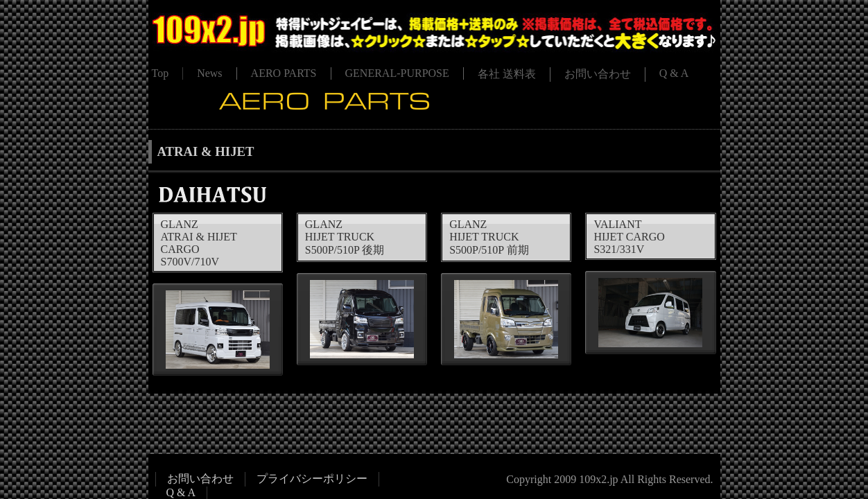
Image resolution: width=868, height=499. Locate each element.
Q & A (674, 73)
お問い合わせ (598, 74)
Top (160, 73)
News (209, 73)
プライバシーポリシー (312, 479)
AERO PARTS (284, 73)
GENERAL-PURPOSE (397, 73)
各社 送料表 (507, 74)
